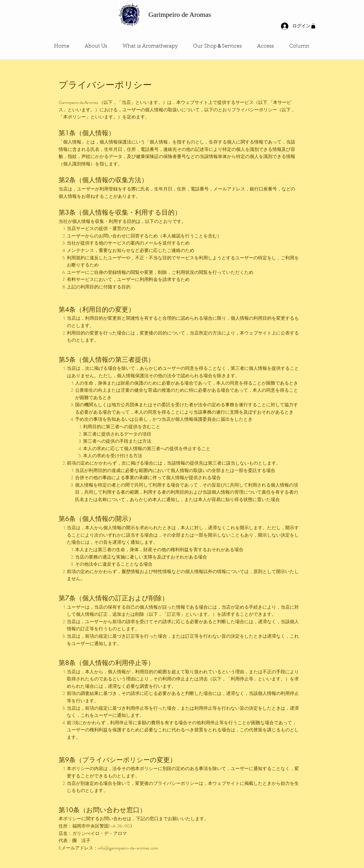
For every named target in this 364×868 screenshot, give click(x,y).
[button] (313, 26)
